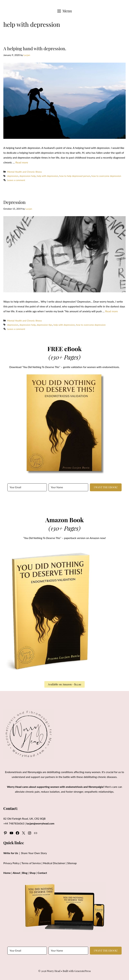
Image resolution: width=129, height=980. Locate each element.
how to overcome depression (106, 176)
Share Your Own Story (34, 853)
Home (7, 873)
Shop (33, 873)
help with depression (47, 176)
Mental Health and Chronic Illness (24, 172)
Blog (25, 873)
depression (13, 176)
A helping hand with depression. (35, 48)
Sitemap (72, 863)
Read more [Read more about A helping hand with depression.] (22, 162)
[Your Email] (27, 487)
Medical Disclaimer (54, 863)
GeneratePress (82, 971)
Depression (14, 202)
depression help (28, 176)
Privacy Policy (11, 863)
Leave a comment (16, 180)
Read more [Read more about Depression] (111, 311)
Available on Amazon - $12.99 (64, 684)
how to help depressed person (75, 176)
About (16, 873)
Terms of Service (31, 863)
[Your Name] (68, 487)
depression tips (45, 325)
